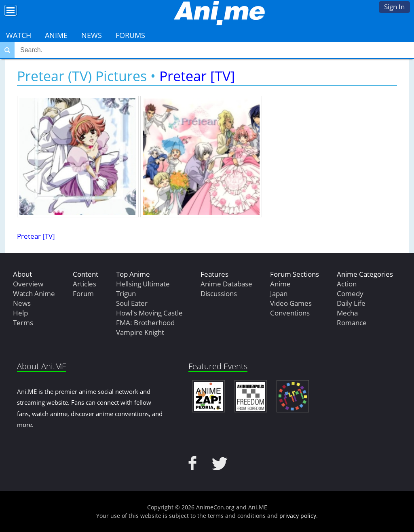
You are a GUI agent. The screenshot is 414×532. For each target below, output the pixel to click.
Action (347, 284)
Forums (130, 35)
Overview (28, 284)
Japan (279, 293)
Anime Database (226, 284)
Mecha (347, 313)
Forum (83, 293)
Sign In (394, 7)
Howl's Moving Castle (149, 313)
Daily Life (351, 303)
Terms (23, 323)
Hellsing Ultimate (143, 284)
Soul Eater (132, 303)
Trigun (126, 293)
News (92, 35)
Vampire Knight (140, 332)
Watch (19, 35)
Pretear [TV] (197, 76)
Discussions (219, 293)
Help (20, 313)
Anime (56, 35)
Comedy (350, 293)
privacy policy (298, 516)
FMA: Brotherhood (145, 323)
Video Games (291, 303)
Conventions (290, 313)
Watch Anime (34, 293)
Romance (352, 323)
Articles (84, 284)
